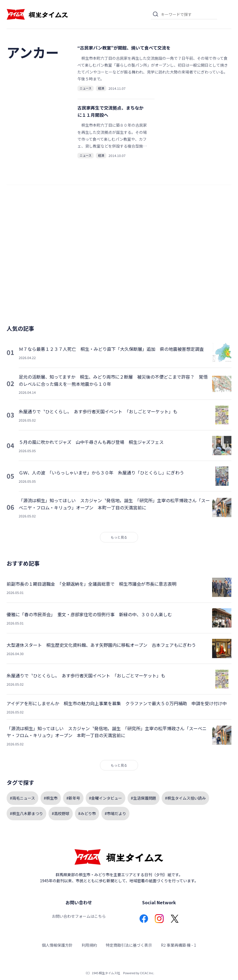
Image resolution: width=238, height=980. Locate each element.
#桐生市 (51, 798)
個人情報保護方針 (57, 945)
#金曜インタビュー (106, 798)
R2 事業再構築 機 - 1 (178, 945)
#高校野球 (61, 813)
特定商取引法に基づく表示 (129, 945)
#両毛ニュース (22, 798)
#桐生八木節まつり (26, 813)
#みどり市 (87, 813)
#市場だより (115, 813)
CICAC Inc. (147, 973)
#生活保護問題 (144, 798)
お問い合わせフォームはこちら (79, 916)
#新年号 (73, 798)
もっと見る (119, 537)
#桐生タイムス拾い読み (185, 798)
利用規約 (89, 945)
